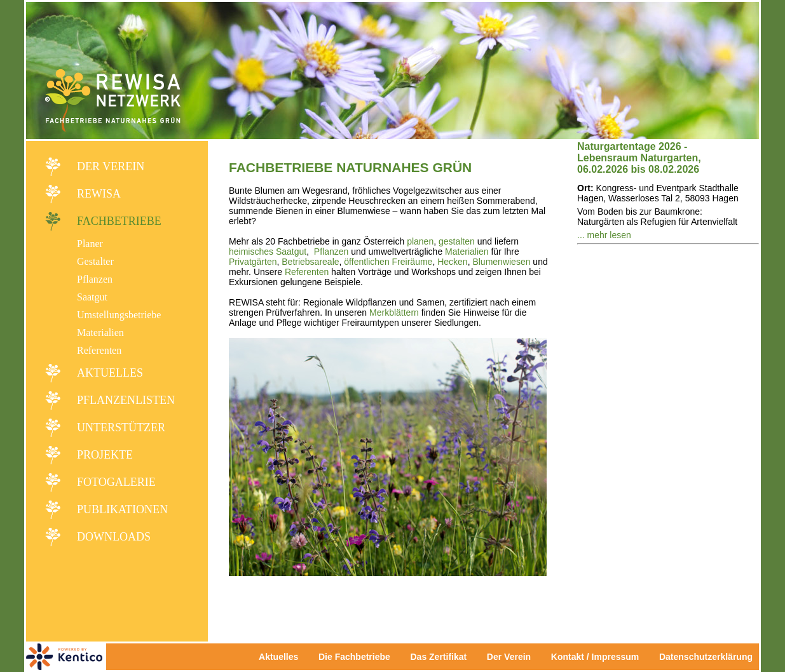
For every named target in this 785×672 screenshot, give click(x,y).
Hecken (452, 262)
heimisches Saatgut (268, 252)
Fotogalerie (116, 482)
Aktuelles (110, 373)
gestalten (457, 241)
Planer (90, 244)
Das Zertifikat (438, 657)
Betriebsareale (310, 262)
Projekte (105, 455)
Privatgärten (253, 262)
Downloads (114, 537)
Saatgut (92, 297)
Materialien (100, 333)
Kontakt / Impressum (599, 657)
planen (420, 241)
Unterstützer (121, 427)
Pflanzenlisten (126, 400)
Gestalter (95, 261)
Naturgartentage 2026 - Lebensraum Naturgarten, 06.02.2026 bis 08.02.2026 (639, 158)
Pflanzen (95, 279)
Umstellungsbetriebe (119, 315)
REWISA (99, 194)
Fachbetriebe (119, 221)
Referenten (99, 350)
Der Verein (111, 166)
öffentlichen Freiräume (388, 262)
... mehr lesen (604, 235)
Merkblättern (394, 312)
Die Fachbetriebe (354, 657)
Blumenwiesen (501, 262)
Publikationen (122, 509)
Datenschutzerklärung (706, 657)
